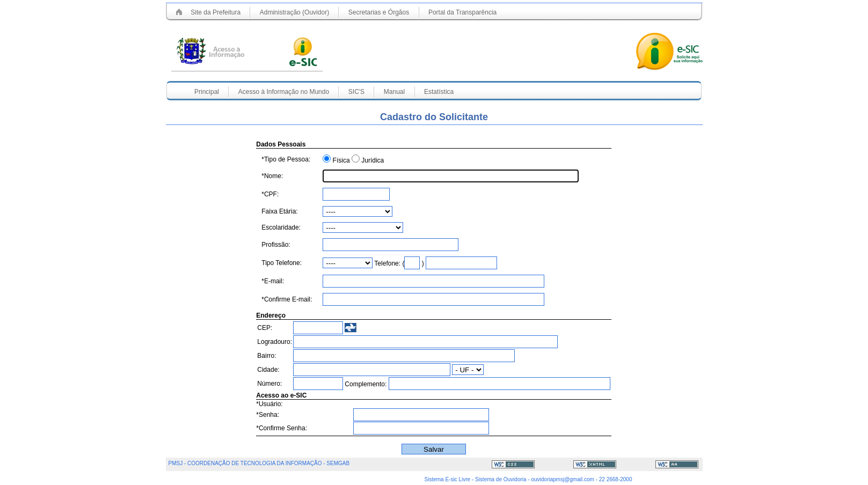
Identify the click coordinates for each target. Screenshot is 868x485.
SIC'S (356, 92)
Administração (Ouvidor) (294, 12)
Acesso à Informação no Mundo (284, 92)
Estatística (439, 92)
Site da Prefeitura (216, 12)
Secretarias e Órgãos (379, 12)
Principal (207, 92)
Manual (394, 92)
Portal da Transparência (462, 12)
